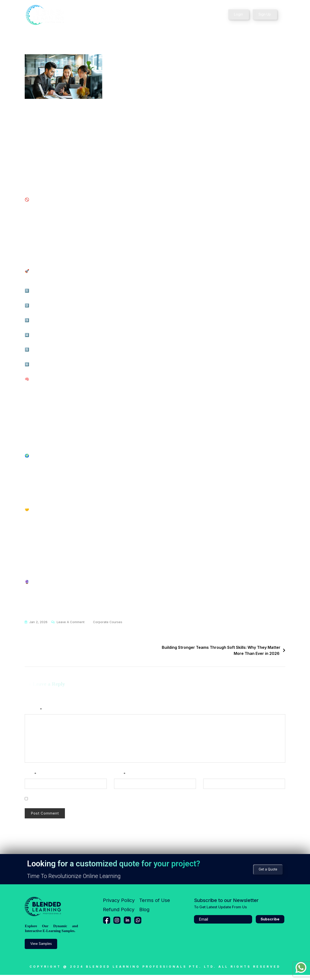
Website (209, 779)
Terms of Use (155, 905)
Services (116, 15)
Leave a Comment (71, 626)
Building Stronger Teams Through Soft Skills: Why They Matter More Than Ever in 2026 (221, 656)
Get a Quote (267, 874)
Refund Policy (119, 915)
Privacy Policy (119, 905)
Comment (33, 714)
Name (30, 779)
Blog (144, 915)
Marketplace (144, 15)
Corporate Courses (108, 627)
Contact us (193, 15)
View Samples (43, 949)
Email (120, 779)
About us (169, 15)
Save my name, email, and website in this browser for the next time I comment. (89, 804)
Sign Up (265, 14)
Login (239, 14)
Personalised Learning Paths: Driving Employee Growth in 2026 (90, 652)
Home (94, 15)
